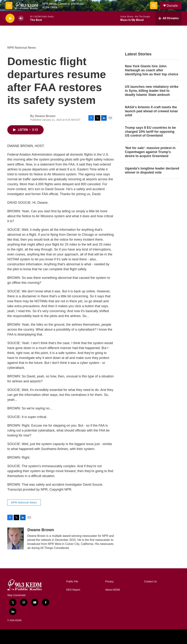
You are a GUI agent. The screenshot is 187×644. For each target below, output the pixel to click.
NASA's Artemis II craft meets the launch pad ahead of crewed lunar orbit (151, 111)
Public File (72, 582)
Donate (172, 6)
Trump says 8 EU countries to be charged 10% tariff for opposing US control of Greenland (150, 132)
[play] (10, 18)
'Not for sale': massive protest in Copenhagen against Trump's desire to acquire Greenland (150, 152)
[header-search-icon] (154, 5)
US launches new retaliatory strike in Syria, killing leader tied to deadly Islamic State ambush (152, 91)
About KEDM (113, 590)
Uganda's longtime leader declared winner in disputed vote (152, 170)
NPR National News (22, 48)
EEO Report (73, 590)
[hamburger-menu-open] (9, 5)
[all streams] (168, 18)
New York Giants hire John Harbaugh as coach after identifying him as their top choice (152, 70)
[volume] (21, 18)
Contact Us (150, 582)
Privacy (109, 582)
